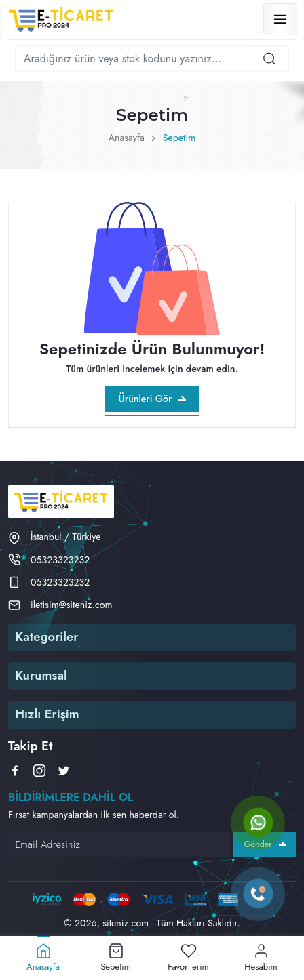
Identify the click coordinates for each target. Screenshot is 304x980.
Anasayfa (127, 138)
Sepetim (179, 138)
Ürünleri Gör (152, 399)
